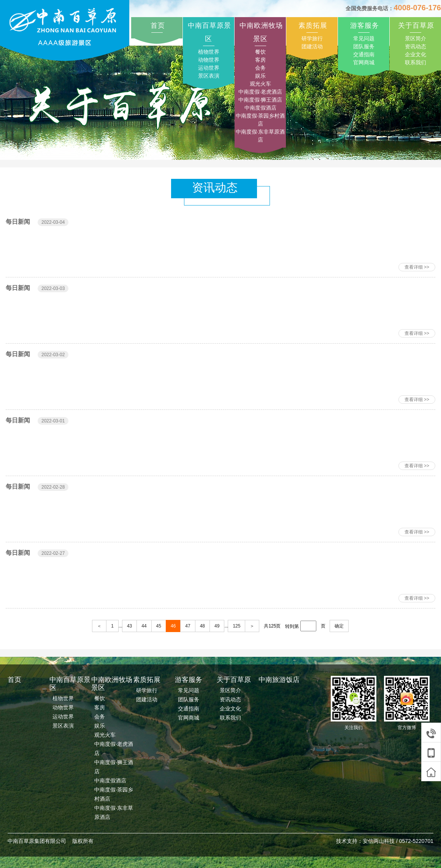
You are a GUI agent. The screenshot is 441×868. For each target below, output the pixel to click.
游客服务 (365, 25)
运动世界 (209, 68)
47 (188, 626)
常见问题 (364, 38)
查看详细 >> (417, 267)
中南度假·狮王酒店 (260, 100)
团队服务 (364, 46)
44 (144, 626)
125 (236, 626)
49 (217, 626)
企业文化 (416, 54)
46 (173, 626)
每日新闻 (18, 222)
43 (129, 626)
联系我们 (416, 62)
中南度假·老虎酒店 (260, 92)
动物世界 (209, 60)
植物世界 (209, 52)
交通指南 (364, 54)
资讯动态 (416, 46)
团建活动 (312, 46)
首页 (158, 25)
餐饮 (260, 52)
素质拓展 (313, 25)
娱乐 (260, 76)
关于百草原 (416, 25)
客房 (260, 60)
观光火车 (260, 84)
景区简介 (416, 38)
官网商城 (364, 62)
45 (159, 626)
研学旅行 (312, 38)
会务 (260, 68)
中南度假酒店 (260, 108)
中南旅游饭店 (279, 680)
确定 (339, 626)
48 (202, 626)
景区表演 (209, 76)
